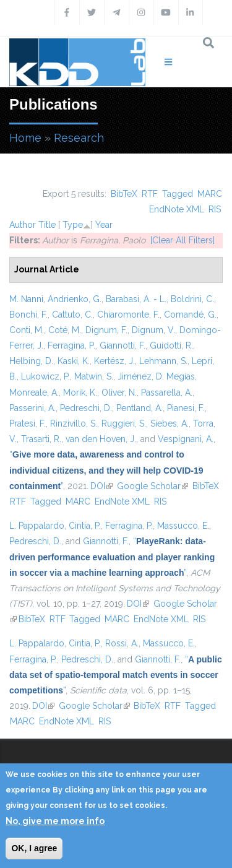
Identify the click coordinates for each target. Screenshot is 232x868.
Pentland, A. (140, 408)
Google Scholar (153, 486)
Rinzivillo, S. (74, 423)
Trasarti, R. (41, 439)
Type (73, 225)
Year (104, 225)
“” (106, 470)
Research (79, 138)
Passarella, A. (167, 393)
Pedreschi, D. (86, 408)
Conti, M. (27, 330)
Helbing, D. (31, 361)
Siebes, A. (170, 423)
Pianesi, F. (186, 408)
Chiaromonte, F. (128, 315)
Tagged (178, 194)
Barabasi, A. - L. (136, 299)
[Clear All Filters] (183, 240)
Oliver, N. (119, 393)
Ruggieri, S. (124, 423)
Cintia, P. (85, 526)
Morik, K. (80, 393)
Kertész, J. (114, 361)
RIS (215, 209)
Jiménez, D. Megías (156, 376)
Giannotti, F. (122, 345)
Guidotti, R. (171, 345)
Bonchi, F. (28, 315)
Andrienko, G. (75, 299)
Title (47, 225)
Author (23, 225)
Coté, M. (65, 330)
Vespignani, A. (186, 439)
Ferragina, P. (71, 345)
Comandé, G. (190, 315)
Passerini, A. (32, 408)
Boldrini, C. (192, 299)
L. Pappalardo (37, 526)
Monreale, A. (34, 393)
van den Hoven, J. (101, 439)
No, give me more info (55, 821)
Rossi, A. (122, 643)
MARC (210, 194)
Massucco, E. (183, 526)
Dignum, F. (106, 330)
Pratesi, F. (28, 423)
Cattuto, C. (72, 315)
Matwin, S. (94, 376)
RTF (150, 194)
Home (25, 138)
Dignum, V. (153, 330)
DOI (101, 486)
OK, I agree (34, 848)
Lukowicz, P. (45, 376)
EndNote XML (177, 209)
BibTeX (124, 194)
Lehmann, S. (163, 361)
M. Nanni (26, 299)
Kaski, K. (74, 361)
